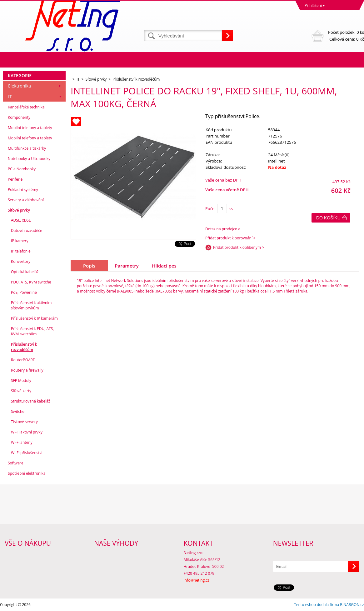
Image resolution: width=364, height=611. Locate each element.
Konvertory (21, 261)
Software (16, 463)
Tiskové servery (24, 422)
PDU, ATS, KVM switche (31, 282)
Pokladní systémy (23, 190)
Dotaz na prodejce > (223, 229)
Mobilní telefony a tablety (30, 128)
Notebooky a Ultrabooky (29, 159)
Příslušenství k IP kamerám (34, 318)
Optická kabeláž (25, 272)
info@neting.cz (197, 580)
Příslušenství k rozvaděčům (24, 347)
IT (10, 96)
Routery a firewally (27, 370)
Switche (18, 411)
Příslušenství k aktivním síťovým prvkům (31, 305)
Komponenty (19, 117)
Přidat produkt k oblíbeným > (239, 247)
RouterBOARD (23, 360)
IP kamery (20, 241)
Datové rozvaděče (27, 230)
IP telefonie (21, 251)
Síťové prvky (19, 210)
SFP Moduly (21, 381)
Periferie (15, 179)
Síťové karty (21, 391)
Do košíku (328, 218)
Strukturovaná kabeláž (30, 401)
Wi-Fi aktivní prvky (27, 432)
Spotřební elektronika (27, 473)
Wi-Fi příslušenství (27, 453)
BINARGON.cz (352, 605)
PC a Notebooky (22, 169)
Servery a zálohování (26, 200)
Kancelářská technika (26, 107)
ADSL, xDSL (21, 220)
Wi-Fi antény (22, 442)
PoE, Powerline (24, 292)
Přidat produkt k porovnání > (230, 238)
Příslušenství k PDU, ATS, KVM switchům (32, 331)
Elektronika (20, 86)
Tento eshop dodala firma (317, 605)
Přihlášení (313, 5)
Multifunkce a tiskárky (27, 148)
